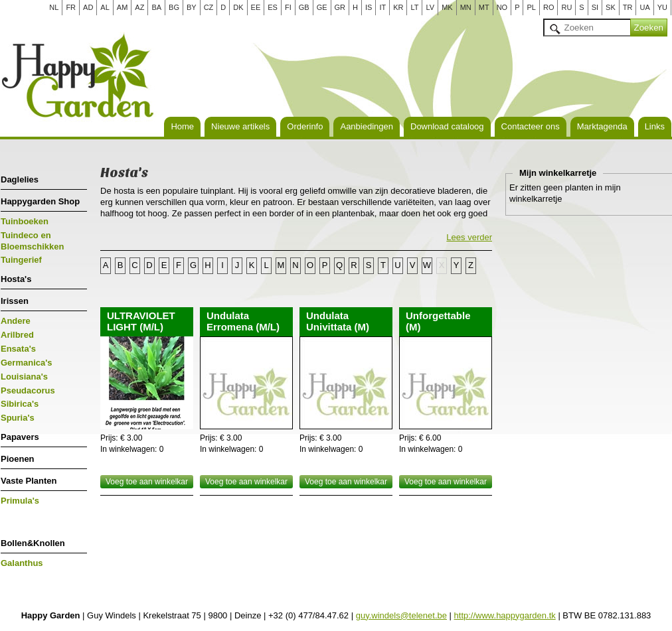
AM (123, 7)
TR (628, 7)
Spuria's (18, 418)
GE (322, 7)
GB (304, 7)
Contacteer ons (531, 126)
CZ (209, 7)
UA (644, 7)
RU (566, 7)
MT (484, 7)
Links (655, 126)
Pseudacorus (28, 390)
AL (105, 7)
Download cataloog (447, 126)
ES (273, 7)
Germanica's (27, 363)
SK (611, 7)
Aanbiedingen (367, 126)
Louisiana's (24, 377)
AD (88, 7)
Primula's (20, 501)
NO (502, 7)
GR (340, 7)
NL (54, 7)
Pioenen (18, 459)
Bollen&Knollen (33, 543)
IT (382, 7)
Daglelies (20, 179)
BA (156, 7)
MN (466, 7)
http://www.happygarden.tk (505, 615)
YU (662, 7)
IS (369, 7)
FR (71, 7)
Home (182, 126)
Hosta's (16, 279)
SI (595, 7)
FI (288, 7)
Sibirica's (20, 404)
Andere (16, 321)
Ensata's (18, 349)
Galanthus (22, 563)
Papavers (20, 437)
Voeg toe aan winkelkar (147, 482)
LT (414, 7)
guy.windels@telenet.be (401, 615)
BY (192, 7)
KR (398, 7)
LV (430, 7)
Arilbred (17, 335)
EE (256, 7)
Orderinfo (305, 126)
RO (549, 7)
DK (238, 7)
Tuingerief (21, 260)
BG (174, 7)
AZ (139, 7)
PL (531, 7)
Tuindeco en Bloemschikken (32, 241)
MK (447, 7)
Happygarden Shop (40, 201)
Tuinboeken (25, 221)
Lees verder (469, 237)
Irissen (15, 301)
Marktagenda (602, 126)
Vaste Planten (29, 481)
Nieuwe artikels (240, 126)
